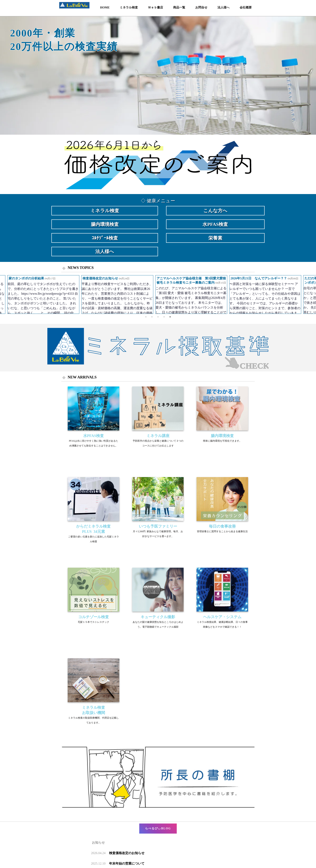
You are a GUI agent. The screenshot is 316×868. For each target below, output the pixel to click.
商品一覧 (179, 7)
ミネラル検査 (129, 7)
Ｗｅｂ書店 (155, 7)
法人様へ (223, 7)
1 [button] (146, 317)
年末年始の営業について (127, 863)
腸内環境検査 (105, 224)
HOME (105, 7)
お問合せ (201, 7)
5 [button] (170, 317)
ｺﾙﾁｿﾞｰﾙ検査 (105, 238)
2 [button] (152, 317)
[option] (158, 75)
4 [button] (164, 317)
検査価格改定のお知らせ (127, 853)
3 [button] (158, 317)
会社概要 (246, 7)
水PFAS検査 (215, 224)
